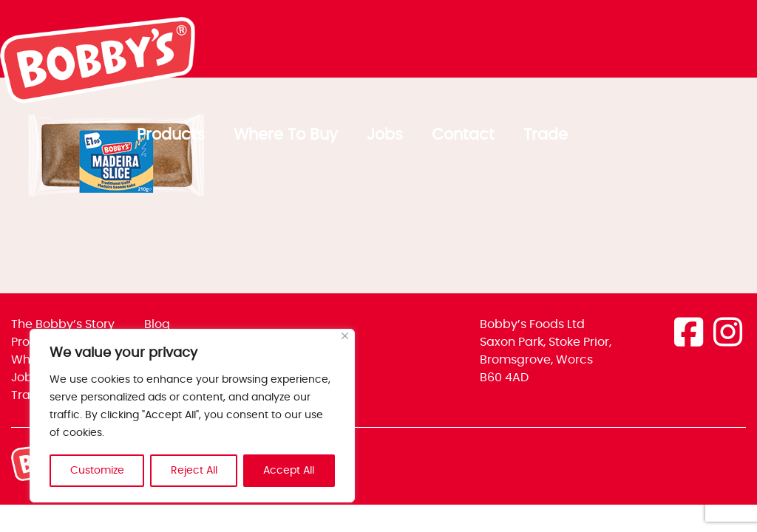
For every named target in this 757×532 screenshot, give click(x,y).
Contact (652, 44)
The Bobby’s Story (63, 324)
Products (360, 44)
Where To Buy (475, 44)
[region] (192, 416)
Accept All (289, 471)
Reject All (194, 471)
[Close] (345, 337)
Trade (735, 44)
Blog (157, 324)
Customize (97, 471)
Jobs (574, 44)
